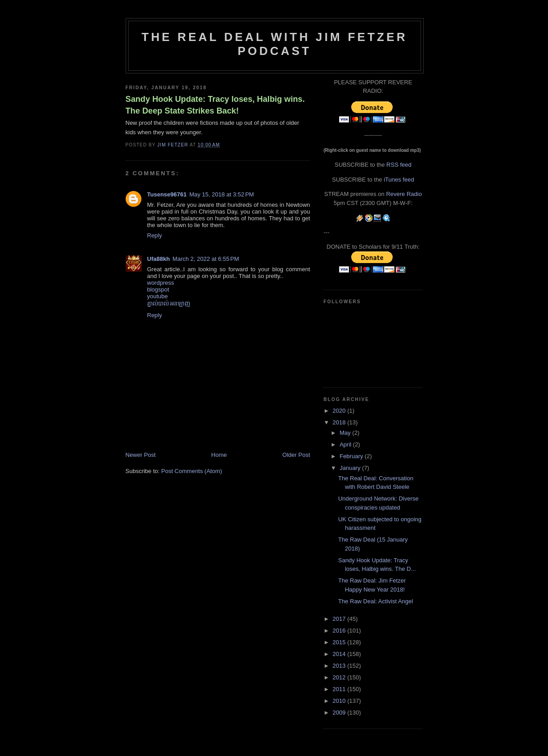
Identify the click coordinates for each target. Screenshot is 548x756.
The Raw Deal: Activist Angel (376, 601)
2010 (340, 701)
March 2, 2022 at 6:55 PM (206, 259)
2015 (340, 642)
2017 (340, 619)
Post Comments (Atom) (192, 471)
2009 (340, 713)
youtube (158, 296)
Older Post (296, 455)
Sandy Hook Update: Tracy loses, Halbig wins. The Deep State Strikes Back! (215, 105)
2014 (340, 654)
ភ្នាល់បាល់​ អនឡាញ (169, 303)
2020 (340, 411)
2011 (340, 689)
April (346, 444)
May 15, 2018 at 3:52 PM (221, 194)
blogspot (158, 289)
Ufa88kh (159, 259)
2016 (340, 631)
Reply (155, 235)
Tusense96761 (167, 194)
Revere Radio (404, 194)
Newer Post (141, 455)
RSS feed (399, 165)
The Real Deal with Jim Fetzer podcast (274, 44)
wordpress (161, 283)
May (346, 433)
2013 (340, 666)
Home (219, 455)
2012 (340, 677)
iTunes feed (399, 180)
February (352, 456)
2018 (340, 422)
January (351, 468)
